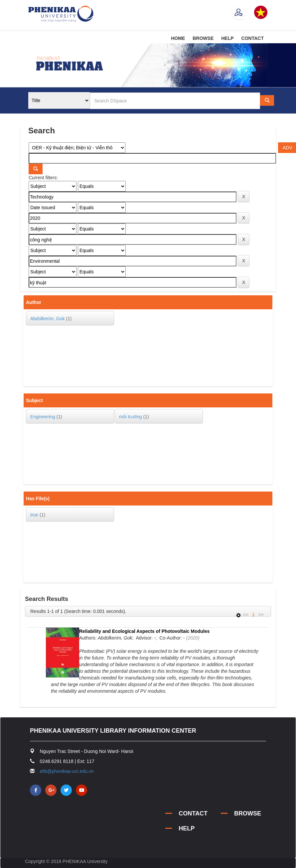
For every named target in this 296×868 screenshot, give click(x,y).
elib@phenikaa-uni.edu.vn (67, 771)
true (34, 515)
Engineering (43, 417)
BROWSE (203, 38)
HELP (227, 38)
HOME (178, 38)
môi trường (131, 417)
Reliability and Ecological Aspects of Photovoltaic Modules (144, 631)
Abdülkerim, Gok (47, 319)
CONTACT (253, 38)
